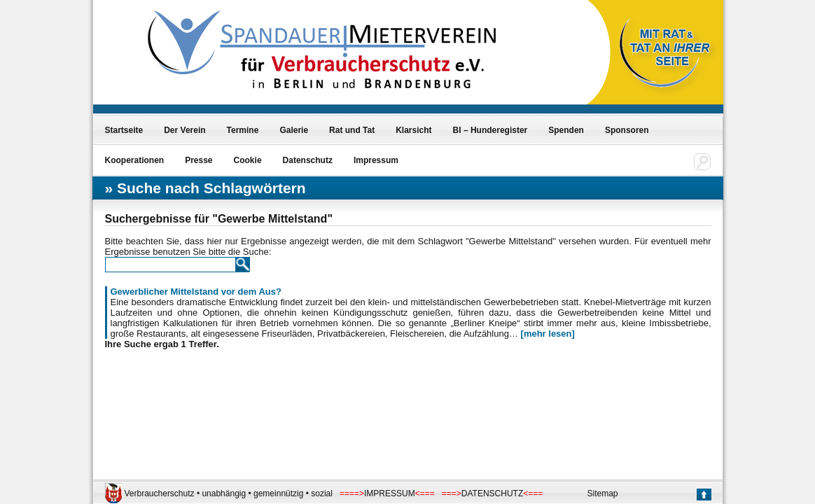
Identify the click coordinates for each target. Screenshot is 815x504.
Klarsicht (413, 130)
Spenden (566, 130)
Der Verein (184, 130)
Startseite (124, 130)
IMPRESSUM (390, 493)
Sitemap (603, 493)
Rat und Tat (352, 130)
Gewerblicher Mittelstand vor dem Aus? (196, 292)
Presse (198, 160)
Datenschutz (308, 160)
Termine (243, 130)
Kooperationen (135, 160)
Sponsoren (627, 130)
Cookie (248, 160)
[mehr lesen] (548, 334)
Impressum (376, 160)
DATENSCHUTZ (492, 493)
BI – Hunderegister (490, 130)
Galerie (294, 130)
